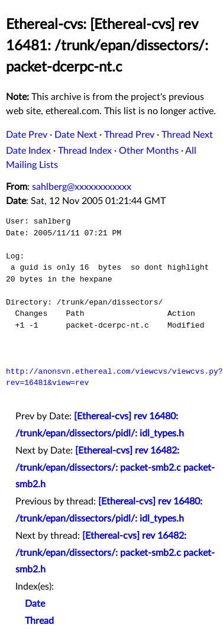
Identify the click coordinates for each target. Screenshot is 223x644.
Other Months (149, 151)
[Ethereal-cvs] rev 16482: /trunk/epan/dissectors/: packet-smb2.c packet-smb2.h (115, 468)
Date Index (28, 151)
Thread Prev (129, 135)
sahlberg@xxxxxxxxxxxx (82, 187)
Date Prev (27, 135)
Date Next (76, 135)
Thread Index (85, 151)
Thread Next (187, 135)
